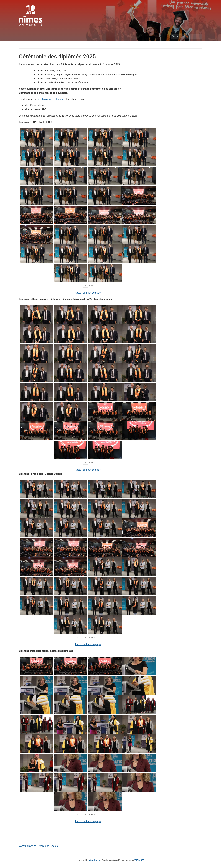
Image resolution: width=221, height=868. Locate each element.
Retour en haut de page (88, 293)
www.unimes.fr (27, 846)
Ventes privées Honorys (51, 99)
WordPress (94, 860)
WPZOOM (139, 860)
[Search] (186, 36)
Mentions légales (49, 846)
